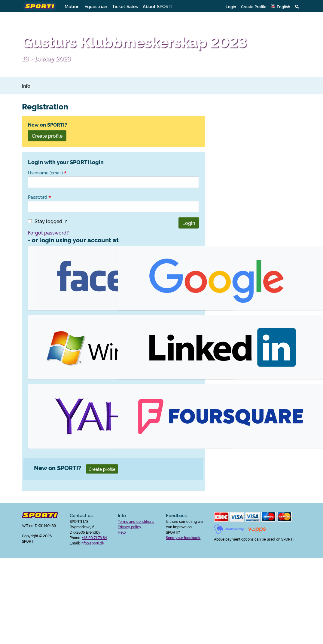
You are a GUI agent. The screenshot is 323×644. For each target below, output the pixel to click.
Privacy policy (130, 527)
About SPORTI (158, 6)
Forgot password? (48, 232)
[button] (281, 6)
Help (122, 532)
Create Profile (254, 6)
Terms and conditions (136, 521)
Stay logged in (51, 221)
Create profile (47, 136)
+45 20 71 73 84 (94, 537)
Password (40, 197)
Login (231, 6)
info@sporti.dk (92, 543)
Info (26, 86)
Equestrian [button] (96, 6)
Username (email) (47, 173)
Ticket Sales (125, 6)
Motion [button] (72, 6)
